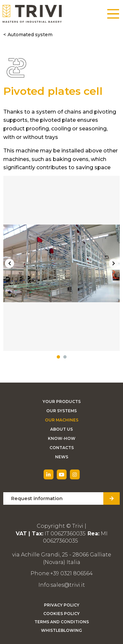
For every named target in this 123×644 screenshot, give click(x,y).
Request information (37, 498)
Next (113, 263)
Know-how (62, 438)
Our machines (62, 420)
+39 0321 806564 (72, 573)
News (62, 457)
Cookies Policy (61, 614)
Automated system (30, 35)
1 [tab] (58, 357)
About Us (61, 429)
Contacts (62, 448)
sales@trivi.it (68, 585)
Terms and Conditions (62, 622)
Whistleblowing (61, 630)
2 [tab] (65, 357)
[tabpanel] (61, 263)
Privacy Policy (62, 605)
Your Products (62, 402)
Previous (10, 263)
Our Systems (61, 411)
